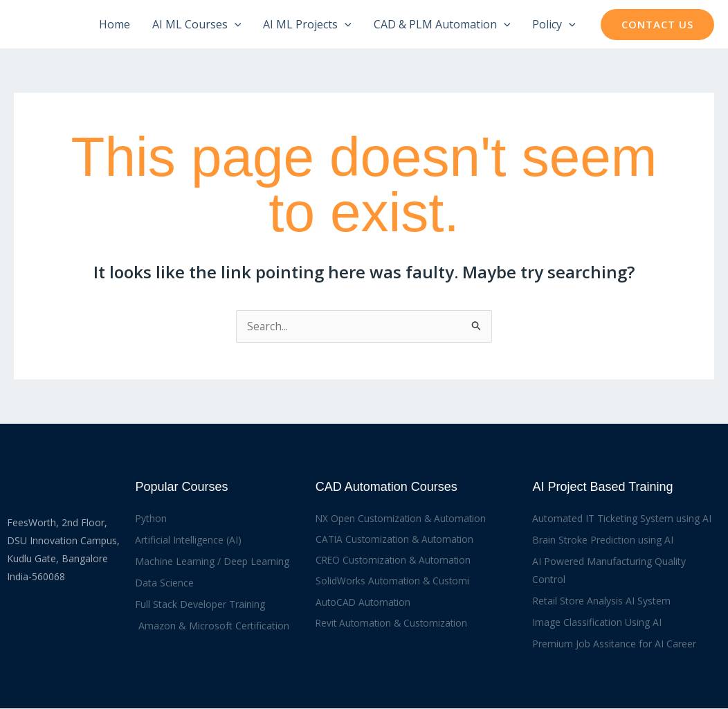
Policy (554, 24)
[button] (657, 25)
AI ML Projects (307, 24)
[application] (235, 24)
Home (115, 24)
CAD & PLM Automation (442, 24)
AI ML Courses (197, 24)
